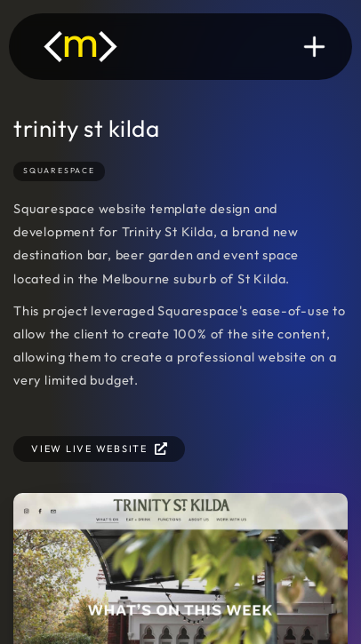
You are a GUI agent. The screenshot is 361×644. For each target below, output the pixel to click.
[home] (80, 47)
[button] (314, 47)
